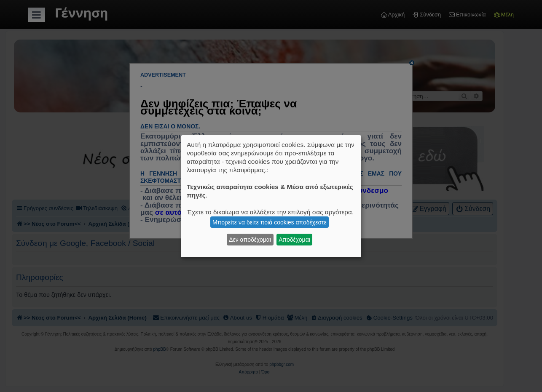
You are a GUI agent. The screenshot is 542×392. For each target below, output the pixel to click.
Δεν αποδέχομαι (250, 240)
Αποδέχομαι (294, 240)
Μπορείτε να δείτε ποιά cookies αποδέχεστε (270, 222)
